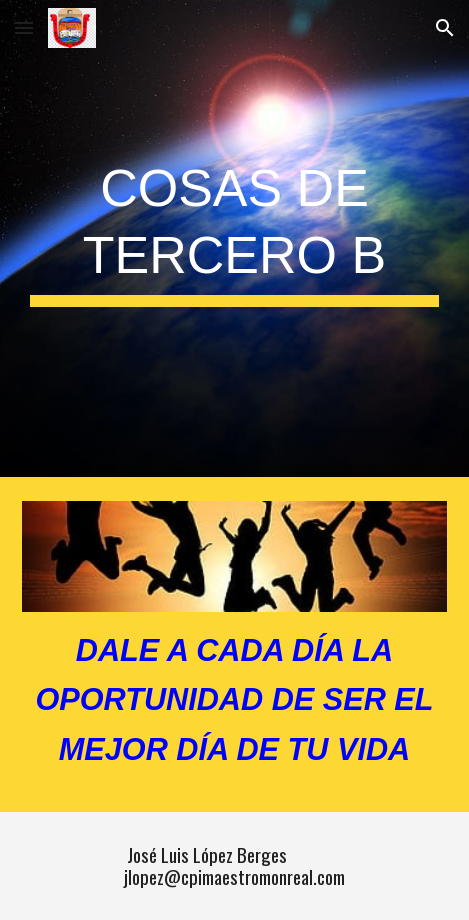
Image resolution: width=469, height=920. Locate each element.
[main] (234, 238)
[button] (24, 27)
